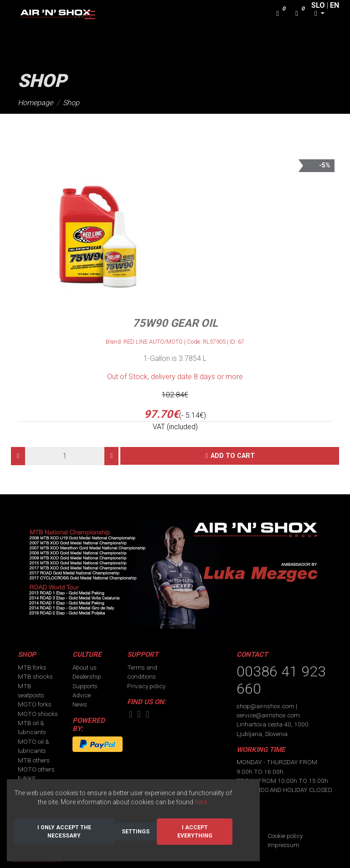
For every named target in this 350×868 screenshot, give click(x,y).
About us (85, 667)
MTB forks (32, 667)
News (80, 704)
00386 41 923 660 (281, 680)
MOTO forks (35, 704)
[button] (319, 14)
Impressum (283, 845)
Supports (85, 686)
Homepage (35, 103)
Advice (82, 695)
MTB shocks (35, 676)
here (201, 802)
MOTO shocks (38, 714)
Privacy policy (146, 686)
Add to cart (233, 456)
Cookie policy (285, 836)
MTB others (34, 760)
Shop (71, 103)
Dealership (87, 676)
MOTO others (36, 769)
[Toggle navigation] (90, 15)
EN (335, 5)
